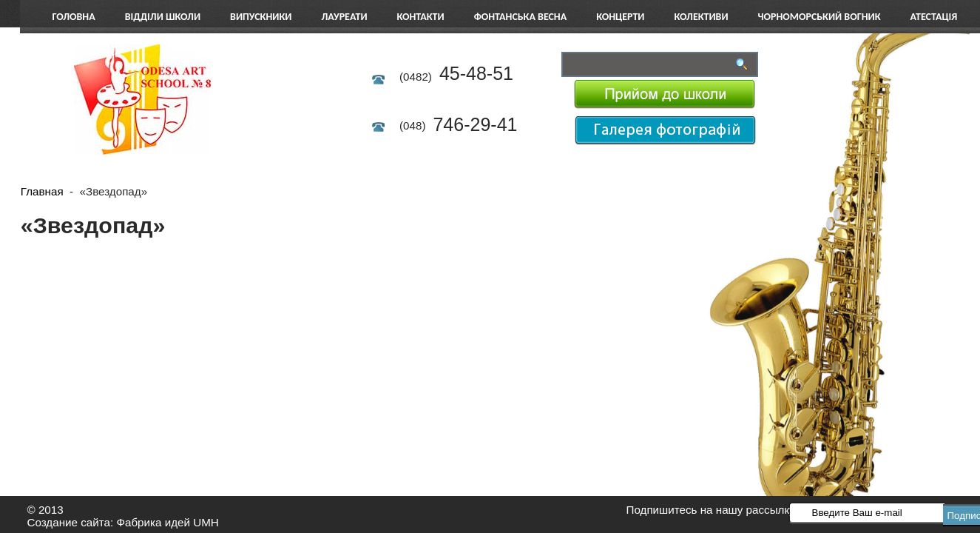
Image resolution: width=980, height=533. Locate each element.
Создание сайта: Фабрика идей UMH (123, 522)
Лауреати (344, 17)
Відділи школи (163, 17)
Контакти (421, 17)
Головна (74, 17)
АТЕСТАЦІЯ (934, 17)
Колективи (701, 17)
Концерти (620, 17)
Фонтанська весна (521, 17)
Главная (42, 191)
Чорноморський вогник (820, 17)
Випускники (261, 17)
